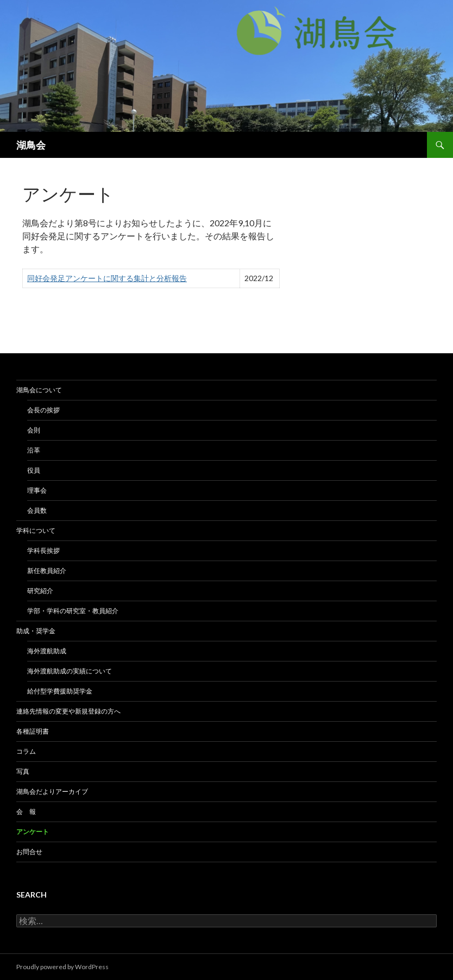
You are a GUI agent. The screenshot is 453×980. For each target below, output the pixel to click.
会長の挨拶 (43, 410)
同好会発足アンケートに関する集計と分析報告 (107, 278)
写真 (23, 771)
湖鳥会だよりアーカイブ (52, 791)
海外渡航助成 (47, 651)
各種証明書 (33, 731)
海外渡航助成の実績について (70, 671)
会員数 (37, 510)
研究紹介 (40, 591)
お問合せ (29, 852)
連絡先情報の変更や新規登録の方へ (68, 711)
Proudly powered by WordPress (62, 967)
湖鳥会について (39, 390)
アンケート (33, 832)
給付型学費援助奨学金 (60, 691)
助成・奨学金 (36, 631)
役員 (34, 470)
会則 (34, 430)
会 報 (26, 812)
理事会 (37, 490)
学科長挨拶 (43, 551)
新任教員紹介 (47, 571)
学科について (36, 530)
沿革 (34, 450)
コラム (26, 751)
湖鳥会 (31, 145)
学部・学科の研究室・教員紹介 (73, 611)
